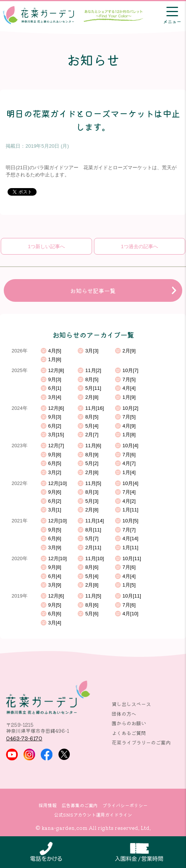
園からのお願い (129, 723)
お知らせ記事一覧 (93, 290)
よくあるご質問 (129, 733)
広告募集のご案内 (80, 805)
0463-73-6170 (24, 738)
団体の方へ (124, 714)
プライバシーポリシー (125, 805)
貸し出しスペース (131, 704)
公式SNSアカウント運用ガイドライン (93, 815)
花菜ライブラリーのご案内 (141, 742)
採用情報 (48, 805)
